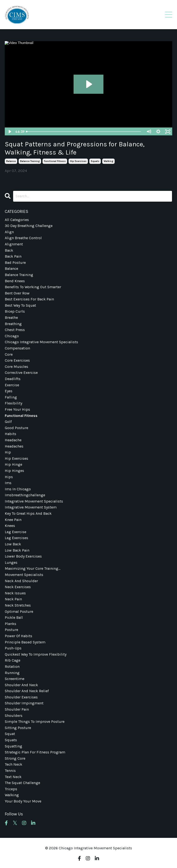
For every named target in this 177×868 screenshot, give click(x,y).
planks (11, 624)
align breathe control (23, 238)
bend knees (15, 281)
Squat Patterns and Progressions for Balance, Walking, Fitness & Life (75, 148)
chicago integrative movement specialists (41, 342)
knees (10, 526)
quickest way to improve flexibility (36, 654)
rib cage (13, 660)
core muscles (16, 367)
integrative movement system (31, 507)
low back (13, 544)
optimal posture (19, 611)
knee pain (13, 520)
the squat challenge (22, 783)
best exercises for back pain (29, 299)
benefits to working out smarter (33, 287)
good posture (16, 428)
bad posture (15, 263)
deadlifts (13, 379)
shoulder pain (17, 709)
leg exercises (16, 538)
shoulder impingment (24, 703)
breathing (13, 324)
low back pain (17, 550)
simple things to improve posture (35, 721)
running (12, 673)
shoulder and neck (21, 685)
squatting (13, 746)
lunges (11, 562)
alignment (14, 244)
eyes (9, 391)
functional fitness (55, 161)
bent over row (17, 293)
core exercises (17, 360)
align (9, 232)
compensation (17, 348)
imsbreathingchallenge (25, 495)
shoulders (14, 716)
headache (13, 440)
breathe (11, 318)
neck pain (13, 599)
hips (9, 477)
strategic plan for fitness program (35, 752)
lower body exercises (23, 556)
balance (11, 161)
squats (95, 161)
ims (8, 483)
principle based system (25, 642)
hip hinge (13, 464)
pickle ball (14, 617)
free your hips (17, 409)
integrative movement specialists (34, 501)
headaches (14, 446)
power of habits (19, 636)
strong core (15, 758)
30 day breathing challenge (29, 226)
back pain (13, 256)
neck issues (15, 593)
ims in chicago (18, 489)
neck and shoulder (21, 581)
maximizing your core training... (33, 568)
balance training (30, 161)
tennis (10, 771)
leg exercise (16, 532)
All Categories (17, 220)
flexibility (13, 403)
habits (11, 434)
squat (10, 734)
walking (108, 161)
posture (11, 630)
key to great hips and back (28, 513)
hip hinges (14, 471)
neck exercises (18, 587)
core (9, 354)
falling (11, 397)
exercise (12, 385)
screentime (15, 679)
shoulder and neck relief (27, 691)
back (9, 250)
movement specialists (24, 575)
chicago (12, 336)
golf (8, 422)
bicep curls (15, 311)
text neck (13, 777)
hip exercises (78, 161)
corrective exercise (21, 373)
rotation (12, 666)
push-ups (13, 648)
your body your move (23, 801)
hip (8, 452)
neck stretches (18, 605)
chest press (15, 330)
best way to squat (20, 305)
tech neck (13, 764)
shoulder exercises (21, 697)
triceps (11, 789)
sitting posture (18, 728)
